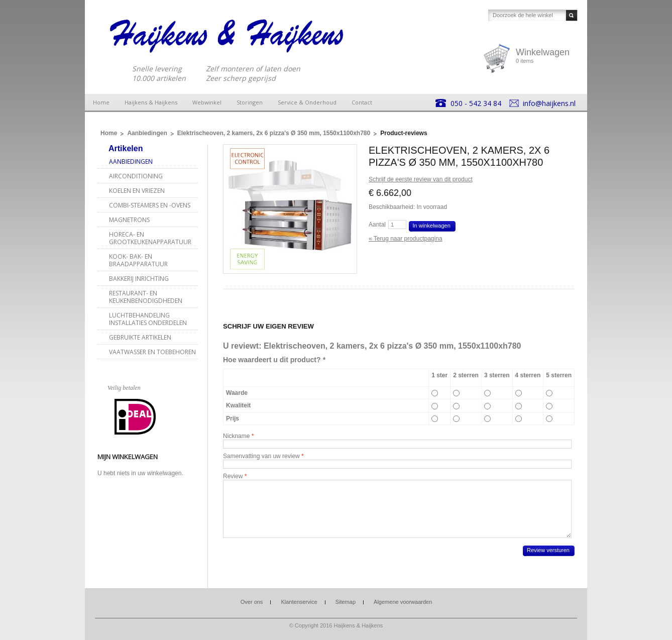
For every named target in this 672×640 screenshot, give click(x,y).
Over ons (252, 602)
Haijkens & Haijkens (151, 102)
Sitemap (346, 602)
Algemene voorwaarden (403, 602)
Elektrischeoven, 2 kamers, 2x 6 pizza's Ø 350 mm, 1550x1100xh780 (274, 133)
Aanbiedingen (147, 133)
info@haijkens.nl (549, 103)
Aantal (377, 225)
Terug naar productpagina (406, 239)
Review (233, 476)
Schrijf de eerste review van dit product (421, 179)
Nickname (236, 436)
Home (101, 102)
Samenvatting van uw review (261, 456)
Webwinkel (207, 102)
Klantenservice (299, 602)
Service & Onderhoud (307, 102)
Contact (362, 102)
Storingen (250, 102)
